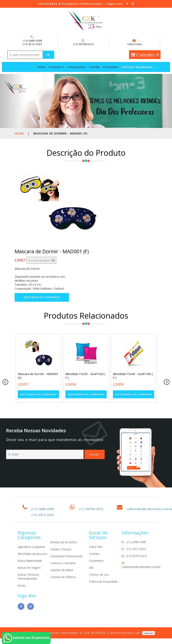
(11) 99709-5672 (84, 44)
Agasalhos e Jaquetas (31, 555)
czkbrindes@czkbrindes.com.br (141, 575)
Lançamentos (77, 75)
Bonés (22, 594)
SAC (92, 576)
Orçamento (96, 569)
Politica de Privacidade (103, 590)
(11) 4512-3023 (32, 44)
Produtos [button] (57, 75)
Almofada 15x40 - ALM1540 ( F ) (133, 384)
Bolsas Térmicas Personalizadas (28, 585)
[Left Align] (13, 63)
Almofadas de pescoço (32, 562)
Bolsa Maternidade (30, 569)
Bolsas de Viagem (29, 576)
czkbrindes (135, 43)
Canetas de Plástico (63, 585)
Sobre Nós (96, 555)
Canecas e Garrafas (63, 572)
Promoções (111, 75)
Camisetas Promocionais (66, 565)
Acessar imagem (41, 269)
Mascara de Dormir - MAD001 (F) (38, 384)
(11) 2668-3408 (32, 41)
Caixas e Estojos (61, 558)
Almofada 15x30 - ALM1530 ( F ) (85, 384)
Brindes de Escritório (64, 551)
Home (42, 75)
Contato (95, 75)
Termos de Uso (99, 583)
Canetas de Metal (62, 579)
